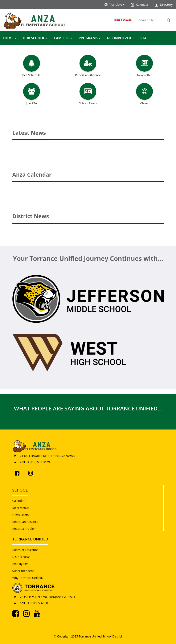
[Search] (169, 20)
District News (21, 557)
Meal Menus (21, 508)
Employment (21, 564)
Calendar (19, 501)
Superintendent (23, 571)
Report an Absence (25, 522)
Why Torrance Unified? (28, 578)
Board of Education (26, 550)
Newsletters (21, 515)
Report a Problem (24, 529)
